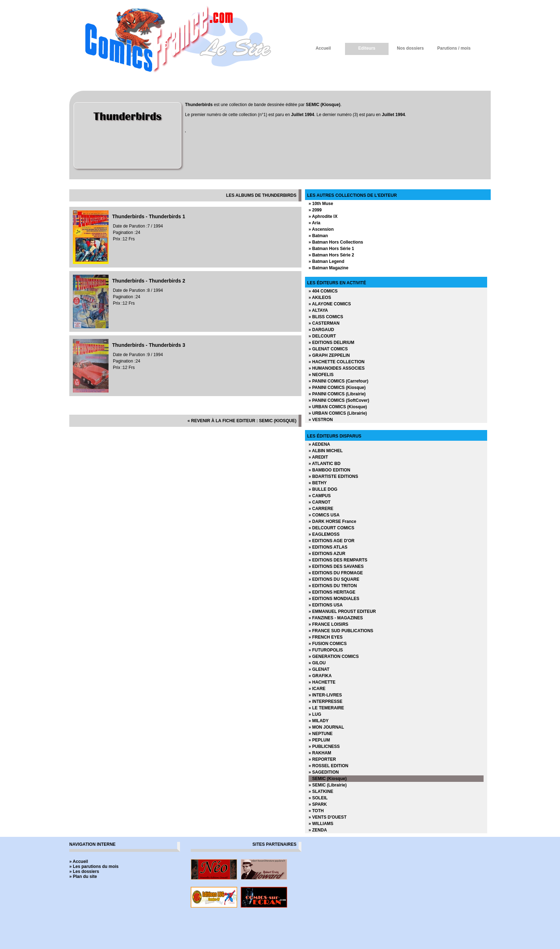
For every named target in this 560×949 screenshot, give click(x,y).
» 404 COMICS (323, 291)
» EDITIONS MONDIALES (334, 599)
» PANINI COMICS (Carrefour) (338, 381)
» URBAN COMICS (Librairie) (338, 413)
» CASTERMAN (324, 323)
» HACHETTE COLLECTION (337, 362)
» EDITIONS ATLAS (328, 547)
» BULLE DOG (323, 489)
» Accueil (79, 861)
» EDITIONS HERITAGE (332, 592)
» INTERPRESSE (326, 701)
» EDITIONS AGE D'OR (331, 541)
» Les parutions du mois (94, 866)
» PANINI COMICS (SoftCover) (339, 400)
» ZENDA (318, 830)
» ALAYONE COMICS (330, 304)
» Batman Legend (326, 261)
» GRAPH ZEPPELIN (329, 355)
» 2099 (315, 210)
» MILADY (319, 721)
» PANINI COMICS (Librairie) (337, 394)
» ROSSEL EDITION (328, 766)
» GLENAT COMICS (328, 349)
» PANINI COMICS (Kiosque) (337, 388)
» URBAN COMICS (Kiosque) (338, 407)
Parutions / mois (454, 48)
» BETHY (318, 483)
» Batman (318, 236)
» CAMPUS (320, 496)
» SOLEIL (318, 798)
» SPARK (318, 804)
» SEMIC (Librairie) (328, 785)
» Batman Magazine (328, 268)
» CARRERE (321, 509)
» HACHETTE (322, 682)
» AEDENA (319, 444)
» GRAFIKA (320, 676)
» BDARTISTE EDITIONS (333, 476)
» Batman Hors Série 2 (331, 255)
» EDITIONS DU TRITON (333, 586)
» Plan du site (83, 876)
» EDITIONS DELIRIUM (331, 343)
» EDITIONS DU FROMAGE (336, 573)
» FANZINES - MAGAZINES (336, 618)
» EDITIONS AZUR (327, 554)
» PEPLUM (319, 740)
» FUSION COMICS (328, 644)
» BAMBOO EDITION (329, 470)
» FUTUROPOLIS (326, 650)
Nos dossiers (410, 48)
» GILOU (317, 663)
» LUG (315, 714)
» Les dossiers (84, 871)
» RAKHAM (320, 753)
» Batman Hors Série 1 (331, 249)
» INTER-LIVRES (325, 695)
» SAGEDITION (324, 772)
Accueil (323, 48)
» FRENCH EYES (326, 637)
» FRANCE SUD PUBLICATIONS (341, 631)
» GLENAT (319, 669)
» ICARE (317, 689)
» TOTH (316, 811)
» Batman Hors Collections (336, 242)
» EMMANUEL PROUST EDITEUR (342, 611)
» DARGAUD (321, 330)
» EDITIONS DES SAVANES (336, 566)
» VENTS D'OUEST (327, 817)
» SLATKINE (321, 791)
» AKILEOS (320, 298)
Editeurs (367, 48)
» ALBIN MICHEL (326, 451)
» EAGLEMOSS (324, 534)
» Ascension (321, 229)
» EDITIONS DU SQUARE (334, 579)
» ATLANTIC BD (324, 464)
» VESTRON (321, 420)
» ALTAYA (318, 310)
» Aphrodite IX (323, 216)
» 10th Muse (321, 204)
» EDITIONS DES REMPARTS (338, 560)
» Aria (314, 223)
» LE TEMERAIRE (326, 708)
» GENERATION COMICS (334, 656)
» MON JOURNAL (326, 727)
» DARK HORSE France (332, 521)
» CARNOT (319, 502)
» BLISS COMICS (326, 317)
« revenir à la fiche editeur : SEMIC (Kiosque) (242, 421)
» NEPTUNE (321, 734)
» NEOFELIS (321, 375)
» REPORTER (322, 759)
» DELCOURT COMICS (331, 528)
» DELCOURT (322, 336)
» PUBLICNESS (324, 746)
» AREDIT (318, 457)
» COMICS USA (324, 515)
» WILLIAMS (321, 824)
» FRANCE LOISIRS (328, 624)
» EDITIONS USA (326, 605)
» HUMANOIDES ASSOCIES (337, 368)
